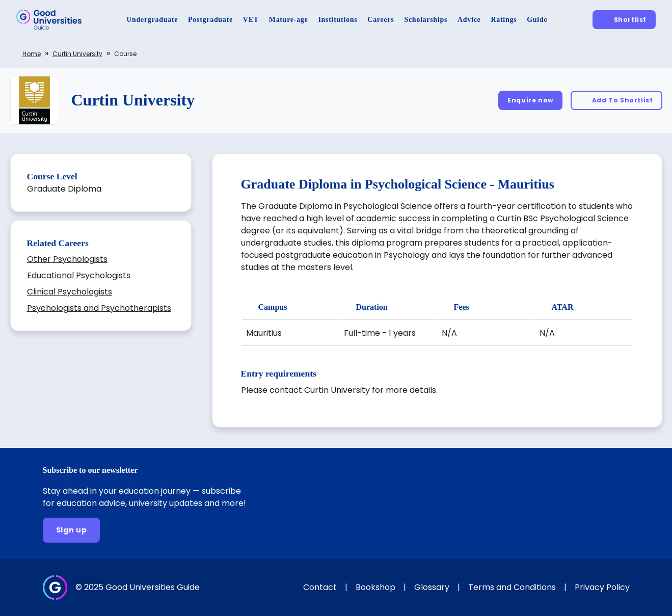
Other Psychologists (67, 259)
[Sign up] (72, 530)
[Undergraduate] (152, 20)
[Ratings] (504, 20)
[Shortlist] (624, 20)
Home (32, 54)
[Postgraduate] (210, 20)
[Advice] (469, 20)
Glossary (432, 587)
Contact (320, 587)
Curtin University (77, 54)
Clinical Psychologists (70, 292)
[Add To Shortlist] (616, 100)
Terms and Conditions (512, 587)
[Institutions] (338, 20)
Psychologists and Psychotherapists (99, 308)
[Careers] (381, 20)
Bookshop (375, 587)
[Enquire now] (530, 100)
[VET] (251, 20)
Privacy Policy (602, 587)
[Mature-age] (289, 20)
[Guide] (537, 20)
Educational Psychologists (79, 275)
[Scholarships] (426, 20)
